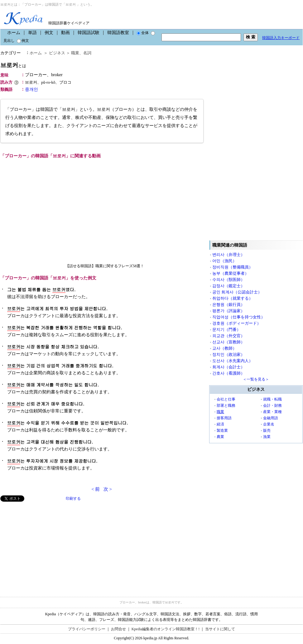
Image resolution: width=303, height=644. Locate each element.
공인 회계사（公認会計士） (237, 292)
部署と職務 (226, 406)
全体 (143, 33)
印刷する (73, 499)
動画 (65, 33)
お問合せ (118, 629)
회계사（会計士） (228, 367)
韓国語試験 (89, 33)
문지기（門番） (226, 329)
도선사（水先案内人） (233, 361)
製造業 (222, 430)
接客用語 (224, 418)
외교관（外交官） (228, 336)
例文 (49, 33)
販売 (267, 430)
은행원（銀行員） (228, 305)
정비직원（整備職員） (233, 267)
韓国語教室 (118, 33)
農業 (220, 437)
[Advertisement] (47, 545)
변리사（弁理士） (228, 255)
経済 (220, 424)
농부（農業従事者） (231, 273)
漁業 (267, 437)
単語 (32, 33)
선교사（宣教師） (228, 342)
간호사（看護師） (228, 373)
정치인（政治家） (228, 354)
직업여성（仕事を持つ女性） (239, 317)
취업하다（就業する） (233, 298)
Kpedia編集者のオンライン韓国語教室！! (166, 629)
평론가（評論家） (228, 311)
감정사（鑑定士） (228, 286)
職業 (75, 53)
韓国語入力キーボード (281, 38)
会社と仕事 (226, 399)
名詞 (87, 53)
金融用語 (271, 418)
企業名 (269, 424)
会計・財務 (272, 406)
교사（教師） (224, 348)
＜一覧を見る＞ (256, 379)
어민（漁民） (224, 261)
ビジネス (57, 53)
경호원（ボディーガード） (237, 323)
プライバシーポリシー (87, 629)
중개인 (31, 89)
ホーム (14, 33)
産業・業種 (272, 412)
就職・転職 (272, 399)
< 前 (96, 489)
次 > (108, 489)
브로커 (13, 65)
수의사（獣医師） (228, 280)
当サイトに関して (220, 629)
